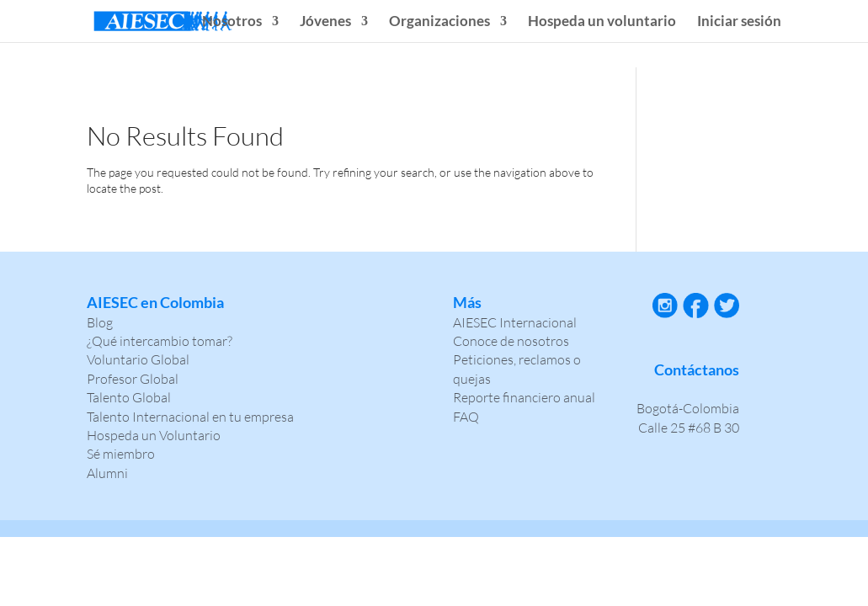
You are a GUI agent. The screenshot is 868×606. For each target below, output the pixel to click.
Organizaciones (439, 22)
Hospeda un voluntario (602, 22)
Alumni (107, 473)
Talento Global (129, 397)
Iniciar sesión (739, 22)
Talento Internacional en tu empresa (190, 417)
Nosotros (232, 22)
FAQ (466, 417)
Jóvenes (325, 22)
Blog (100, 322)
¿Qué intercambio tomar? (160, 341)
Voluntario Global (138, 359)
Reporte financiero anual (524, 397)
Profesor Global (133, 379)
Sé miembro (121, 454)
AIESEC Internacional (515, 322)
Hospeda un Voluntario (154, 435)
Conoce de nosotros (511, 341)
